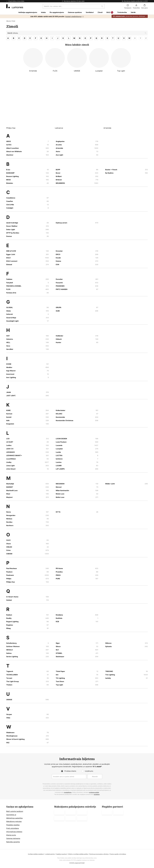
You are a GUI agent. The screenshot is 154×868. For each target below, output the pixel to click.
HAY (8, 336)
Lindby (9, 462)
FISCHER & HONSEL (14, 286)
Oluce (9, 544)
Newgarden (11, 515)
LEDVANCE (11, 452)
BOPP (58, 170)
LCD (8, 439)
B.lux (8, 170)
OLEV (8, 540)
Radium (9, 615)
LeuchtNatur (11, 459)
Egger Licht (11, 254)
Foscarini (59, 283)
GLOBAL (10, 307)
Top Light (59, 685)
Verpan (9, 714)
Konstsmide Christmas (65, 420)
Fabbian (9, 279)
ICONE (9, 364)
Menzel (59, 487)
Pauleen (9, 572)
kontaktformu (68, 792)
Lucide (58, 452)
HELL (8, 342)
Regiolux (10, 625)
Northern (10, 525)
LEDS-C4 (10, 449)
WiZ (8, 743)
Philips (9, 579)
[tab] (29, 824)
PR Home (59, 568)
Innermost (10, 374)
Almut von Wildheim (14, 151)
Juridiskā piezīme (50, 854)
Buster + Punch (111, 170)
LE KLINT (10, 442)
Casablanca (11, 198)
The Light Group (13, 681)
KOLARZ (59, 414)
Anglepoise (60, 141)
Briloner (59, 180)
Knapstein (10, 424)
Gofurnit (9, 314)
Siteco (58, 646)
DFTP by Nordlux (13, 233)
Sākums (8, 21)
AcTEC (9, 145)
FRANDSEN (60, 286)
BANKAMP (10, 173)
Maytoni (9, 497)
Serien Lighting (12, 657)
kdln (8, 420)
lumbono (59, 459)
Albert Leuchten (13, 148)
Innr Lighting (11, 377)
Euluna (58, 261)
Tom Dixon (60, 681)
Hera (8, 346)
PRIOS (58, 575)
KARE (8, 410)
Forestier (59, 279)
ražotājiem (97, 794)
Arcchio (59, 145)
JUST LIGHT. (11, 396)
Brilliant (59, 176)
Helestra (10, 339)
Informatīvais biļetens (14, 832)
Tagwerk (10, 671)
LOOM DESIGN (61, 439)
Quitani (9, 600)
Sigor (58, 643)
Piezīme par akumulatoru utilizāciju (99, 854)
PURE (58, 579)
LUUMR (59, 466)
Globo (9, 311)
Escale (58, 258)
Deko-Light (11, 229)
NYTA (58, 512)
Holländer (60, 336)
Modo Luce (60, 494)
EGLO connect (12, 261)
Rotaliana (59, 615)
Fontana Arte (11, 293)
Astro (58, 151)
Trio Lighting (110, 675)
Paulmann (10, 575)
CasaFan (10, 201)
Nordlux (9, 522)
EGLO (8, 258)
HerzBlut (10, 349)
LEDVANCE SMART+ (14, 455)
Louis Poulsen (61, 442)
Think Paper (60, 671)
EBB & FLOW (11, 251)
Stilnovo (108, 643)
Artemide (59, 148)
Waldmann (10, 733)
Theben (9, 685)
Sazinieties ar (11, 815)
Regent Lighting (12, 622)
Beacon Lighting (12, 176)
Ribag (8, 628)
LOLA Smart (11, 469)
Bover (58, 173)
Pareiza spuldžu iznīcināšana (118, 854)
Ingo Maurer (11, 371)
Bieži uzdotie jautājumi (15, 811)
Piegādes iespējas (13, 825)
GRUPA (59, 307)
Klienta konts (11, 835)
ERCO (58, 254)
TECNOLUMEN (12, 675)
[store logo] (15, 6)
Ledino (9, 445)
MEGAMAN (60, 484)
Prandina (59, 572)
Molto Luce (60, 497)
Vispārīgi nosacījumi (61, 854)
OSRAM (9, 554)
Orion (8, 550)
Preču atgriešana (13, 828)
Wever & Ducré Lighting (15, 739)
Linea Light (10, 466)
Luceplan (59, 449)
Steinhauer (60, 657)
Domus (9, 236)
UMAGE (9, 700)
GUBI (58, 311)
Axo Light (59, 155)
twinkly (108, 678)
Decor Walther (12, 226)
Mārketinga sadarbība (14, 818)
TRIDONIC (109, 671)
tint (57, 675)
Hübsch (59, 339)
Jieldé (9, 392)
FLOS (8, 289)
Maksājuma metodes (14, 821)
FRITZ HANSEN (62, 289)
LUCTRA (59, 455)
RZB (57, 622)
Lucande (59, 445)
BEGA (8, 180)
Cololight (10, 208)
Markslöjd (10, 484)
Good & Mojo (11, 318)
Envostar (59, 251)
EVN (57, 264)
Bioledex (10, 183)
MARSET (10, 487)
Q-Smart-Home (12, 597)
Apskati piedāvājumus (73, 16)
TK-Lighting (60, 678)
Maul (8, 494)
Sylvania (108, 646)
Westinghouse (12, 736)
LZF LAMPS (60, 469)
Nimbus (9, 519)
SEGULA (9, 650)
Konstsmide (60, 417)
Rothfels (59, 618)
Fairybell (10, 283)
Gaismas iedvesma (13, 838)
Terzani (9, 678)
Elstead (9, 264)
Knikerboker (61, 410)
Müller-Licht (110, 484)
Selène (9, 653)
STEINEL (59, 653)
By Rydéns (109, 173)
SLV (57, 650)
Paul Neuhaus (12, 568)
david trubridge (12, 223)
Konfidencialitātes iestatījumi (36, 854)
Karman (9, 414)
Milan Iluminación (62, 490)
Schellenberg (11, 643)
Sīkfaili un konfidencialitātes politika (78, 854)
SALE (110, 13)
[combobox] (74, 6)
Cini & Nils (10, 205)
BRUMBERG (60, 183)
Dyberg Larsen (61, 223)
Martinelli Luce (12, 490)
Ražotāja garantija (13, 842)
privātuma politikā (94, 792)
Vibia (8, 718)
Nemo (9, 512)
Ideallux (9, 367)
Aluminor (10, 155)
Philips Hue (11, 582)
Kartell (9, 417)
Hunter (58, 342)
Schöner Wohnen (13, 646)
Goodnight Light (12, 321)
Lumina (59, 462)
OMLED (9, 547)
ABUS (8, 141)
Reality (9, 618)
